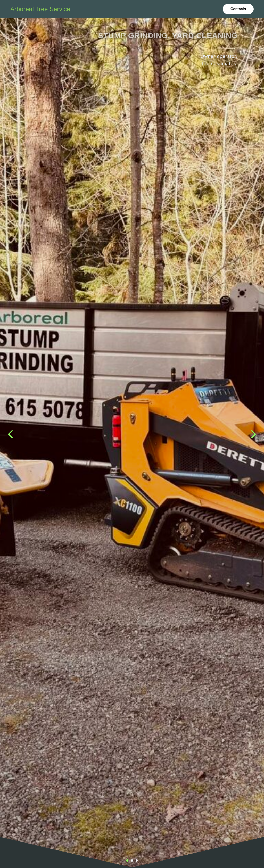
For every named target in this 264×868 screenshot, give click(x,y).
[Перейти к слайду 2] (132, 861)
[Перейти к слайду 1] (127, 861)
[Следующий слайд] (254, 434)
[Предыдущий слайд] (10, 434)
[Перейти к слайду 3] (137, 861)
